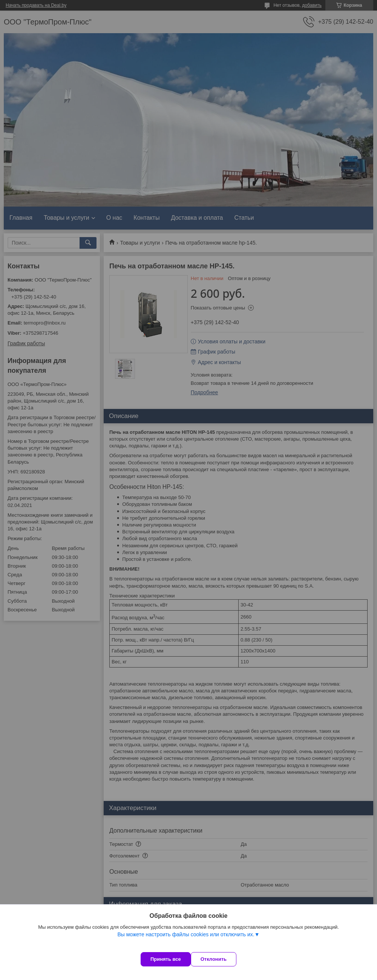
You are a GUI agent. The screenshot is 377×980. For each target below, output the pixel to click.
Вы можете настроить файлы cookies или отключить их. (186, 942)
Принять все (166, 959)
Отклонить (221, 959)
